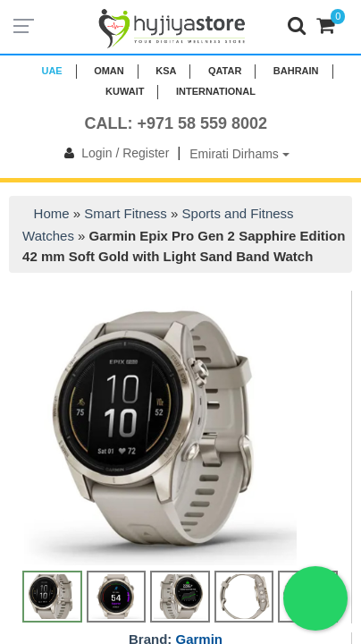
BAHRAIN (296, 71)
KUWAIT (125, 91)
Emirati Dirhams (239, 154)
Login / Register (113, 153)
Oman (109, 71)
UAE (51, 71)
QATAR (225, 71)
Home (52, 213)
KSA (166, 71)
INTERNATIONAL (216, 91)
